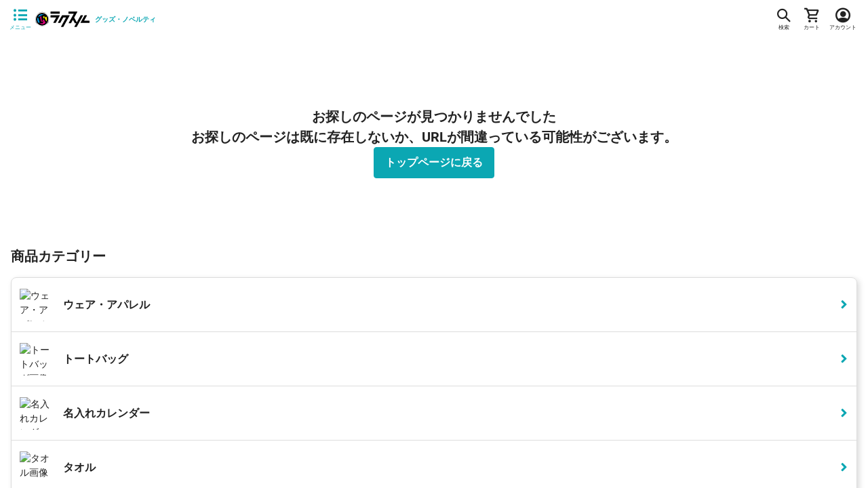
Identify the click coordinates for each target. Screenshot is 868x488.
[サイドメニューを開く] (20, 20)
